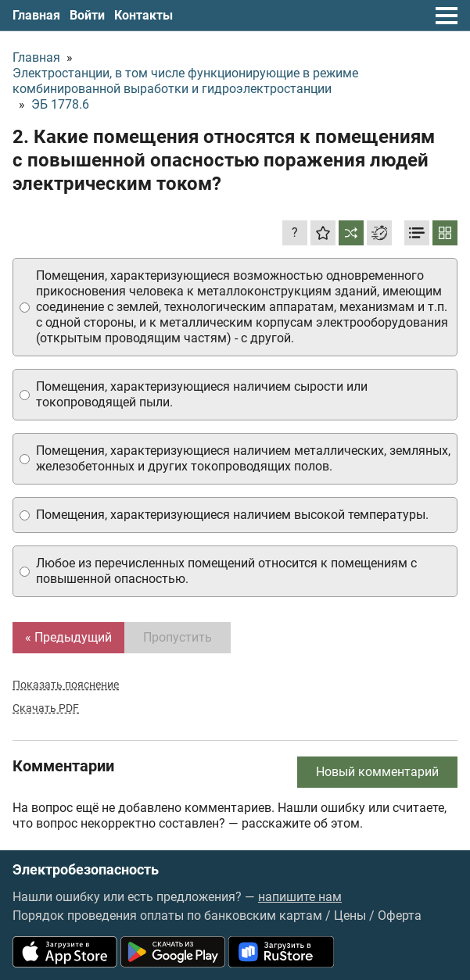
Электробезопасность (86, 870)
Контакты (144, 15)
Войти (87, 15)
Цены (350, 916)
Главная (36, 15)
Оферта (400, 916)
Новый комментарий (377, 772)
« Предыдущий (68, 637)
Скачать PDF (46, 708)
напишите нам (300, 897)
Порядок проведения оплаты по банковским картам (167, 916)
